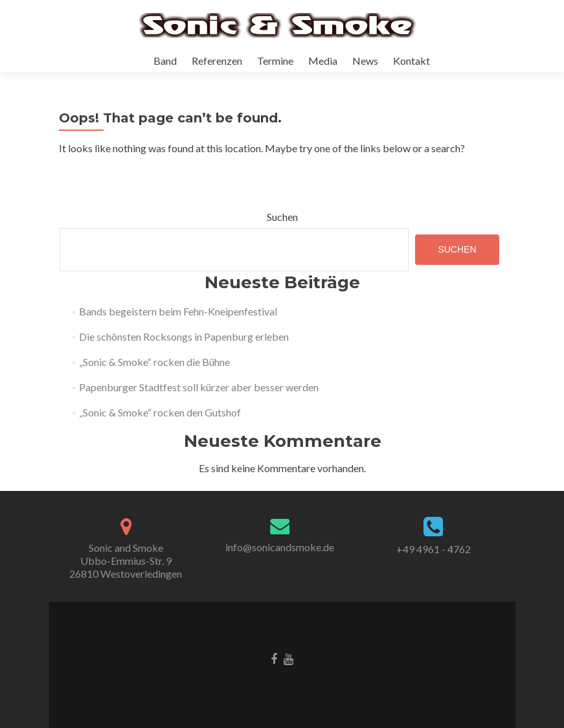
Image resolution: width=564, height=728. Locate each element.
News (365, 61)
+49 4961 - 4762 (434, 549)
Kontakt (412, 61)
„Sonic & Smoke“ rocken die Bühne (154, 362)
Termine (275, 61)
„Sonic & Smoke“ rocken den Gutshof (160, 412)
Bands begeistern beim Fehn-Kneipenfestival (178, 311)
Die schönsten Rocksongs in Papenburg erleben (184, 336)
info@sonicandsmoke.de (280, 547)
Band (165, 61)
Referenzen (217, 61)
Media (323, 61)
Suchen (282, 217)
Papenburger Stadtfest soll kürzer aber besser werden (199, 387)
